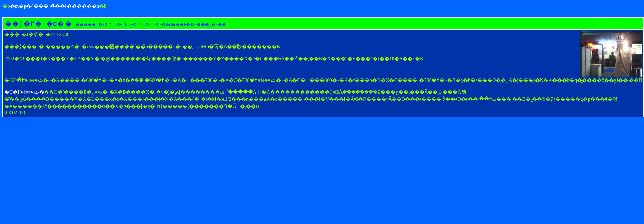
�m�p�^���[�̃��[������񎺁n (55, 6)
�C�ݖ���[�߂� (24, 92)
